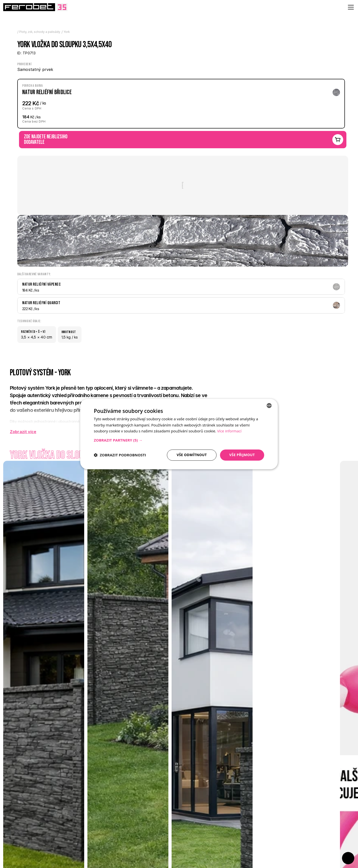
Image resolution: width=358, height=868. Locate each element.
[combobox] (269, 405)
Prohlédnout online (274, 375)
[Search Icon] (243, 16)
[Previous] (15, 833)
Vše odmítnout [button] (192, 455)
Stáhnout (266, 381)
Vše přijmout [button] (242, 455)
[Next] (28, 833)
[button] (179, 440)
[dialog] (179, 434)
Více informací (229, 431)
